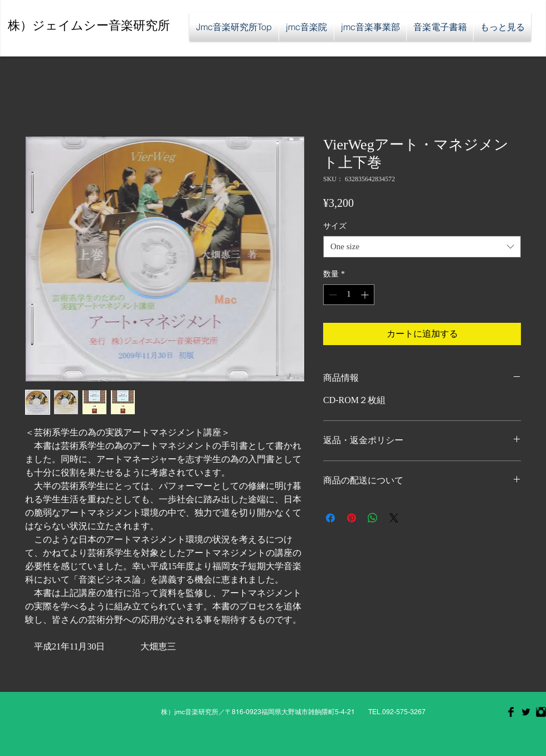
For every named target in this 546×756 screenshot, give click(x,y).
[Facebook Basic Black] (511, 712)
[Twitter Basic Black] (526, 712)
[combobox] (422, 247)
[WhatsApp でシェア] (373, 518)
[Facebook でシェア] (330, 518)
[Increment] (366, 295)
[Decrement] (332, 295)
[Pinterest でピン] (352, 518)
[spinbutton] (349, 295)
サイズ (335, 226)
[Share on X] (394, 518)
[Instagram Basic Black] (541, 712)
